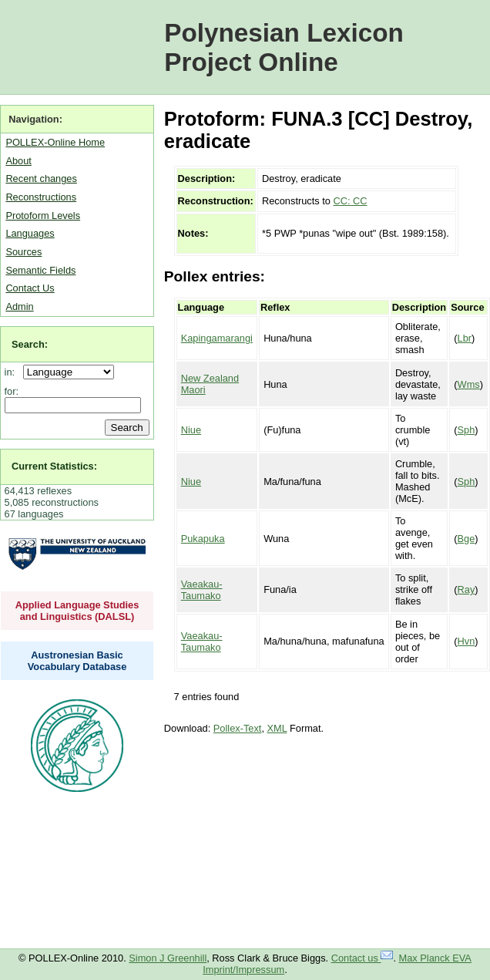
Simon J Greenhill (168, 958)
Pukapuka (203, 539)
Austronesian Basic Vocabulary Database (77, 661)
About (18, 161)
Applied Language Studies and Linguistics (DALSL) (77, 611)
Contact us (362, 958)
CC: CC (350, 201)
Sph (467, 430)
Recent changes (41, 178)
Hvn (467, 641)
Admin (19, 306)
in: (13, 372)
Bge (467, 539)
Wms (469, 384)
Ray (467, 589)
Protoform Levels (43, 216)
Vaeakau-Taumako (202, 590)
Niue (191, 430)
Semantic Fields (40, 270)
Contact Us (30, 288)
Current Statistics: (54, 466)
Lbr (465, 338)
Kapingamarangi (217, 338)
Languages (30, 233)
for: (12, 391)
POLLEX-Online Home (55, 142)
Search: (30, 344)
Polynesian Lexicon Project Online (284, 47)
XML (277, 728)
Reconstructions (41, 197)
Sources (23, 252)
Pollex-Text (238, 728)
